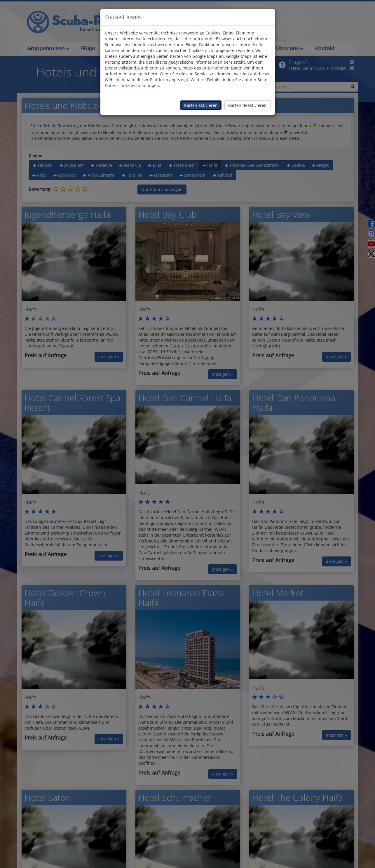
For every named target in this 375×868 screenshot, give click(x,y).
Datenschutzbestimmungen (132, 85)
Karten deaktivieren (247, 105)
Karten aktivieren (201, 105)
